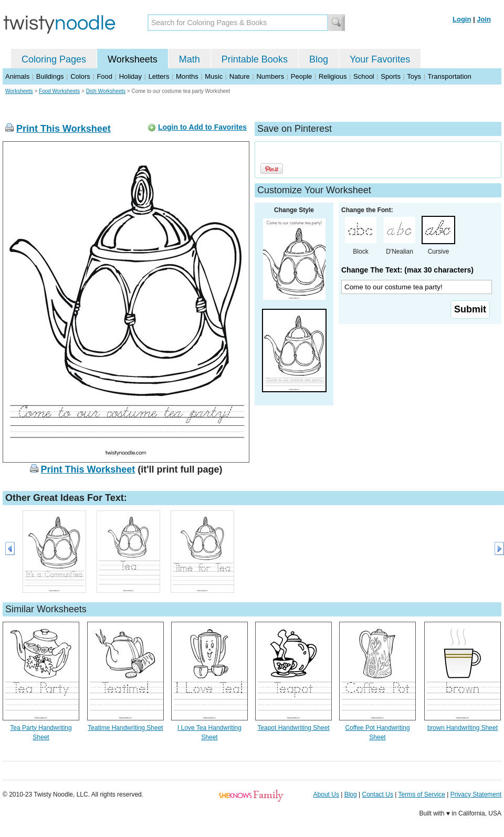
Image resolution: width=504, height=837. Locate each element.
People (301, 76)
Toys (414, 76)
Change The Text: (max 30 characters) (407, 270)
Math (190, 59)
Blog (319, 59)
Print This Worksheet (64, 129)
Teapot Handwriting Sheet (293, 728)
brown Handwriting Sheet (463, 728)
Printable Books (255, 59)
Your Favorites (380, 59)
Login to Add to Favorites (202, 127)
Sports (391, 76)
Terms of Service (421, 794)
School (364, 76)
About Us (326, 794)
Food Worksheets (59, 91)
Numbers (270, 76)
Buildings (50, 76)
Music (214, 76)
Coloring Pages (54, 59)
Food (104, 76)
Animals (17, 76)
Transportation (449, 76)
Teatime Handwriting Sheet (125, 728)
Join (484, 19)
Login (462, 19)
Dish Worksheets (106, 91)
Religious (333, 76)
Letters (159, 76)
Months (187, 76)
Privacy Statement (476, 794)
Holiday (130, 76)
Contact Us (378, 794)
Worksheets (133, 59)
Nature (240, 76)
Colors (80, 76)
